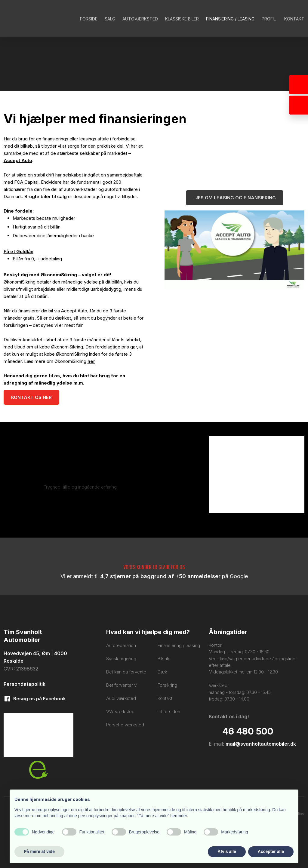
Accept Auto (18, 160)
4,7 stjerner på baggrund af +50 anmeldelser (160, 576)
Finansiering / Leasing (230, 19)
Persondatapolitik (25, 684)
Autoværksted (140, 19)
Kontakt (294, 19)
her (91, 361)
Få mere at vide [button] (39, 851)
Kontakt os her (31, 397)
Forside (89, 19)
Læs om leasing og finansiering (235, 198)
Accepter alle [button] (271, 851)
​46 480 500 (248, 731)
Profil (269, 19)
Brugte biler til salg (46, 196)
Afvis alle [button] (227, 851)
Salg (110, 19)
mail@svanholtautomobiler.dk (261, 744)
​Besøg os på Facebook (40, 699)
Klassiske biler (182, 19)
